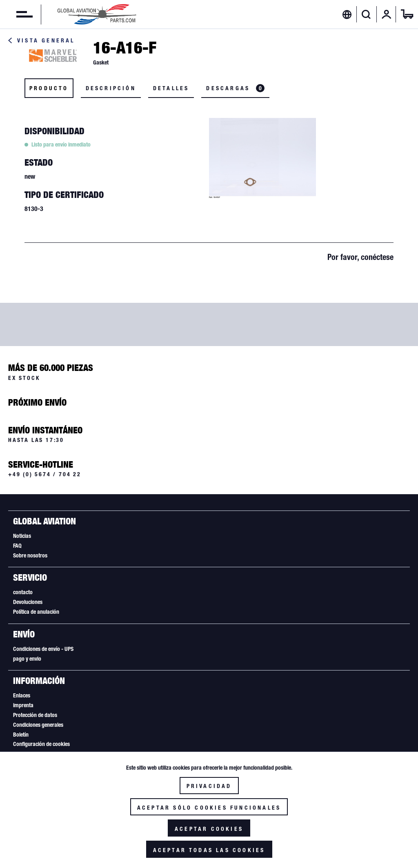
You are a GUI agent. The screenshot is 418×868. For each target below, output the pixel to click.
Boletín (21, 735)
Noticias (22, 536)
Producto (49, 88)
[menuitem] (16, 14)
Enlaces (22, 695)
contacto (23, 592)
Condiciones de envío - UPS (43, 649)
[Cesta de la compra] (407, 14)
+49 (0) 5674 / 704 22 (45, 474)
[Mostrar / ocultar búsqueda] (366, 14)
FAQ (17, 546)
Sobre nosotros (30, 555)
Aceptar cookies (209, 829)
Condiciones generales (38, 725)
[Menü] (16, 14)
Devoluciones (28, 602)
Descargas (235, 88)
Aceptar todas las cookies (209, 850)
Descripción (111, 88)
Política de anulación (36, 612)
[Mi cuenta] (387, 14)
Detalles (171, 88)
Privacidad (209, 786)
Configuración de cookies (41, 744)
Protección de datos (35, 715)
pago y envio (27, 659)
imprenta (23, 705)
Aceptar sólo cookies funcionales (209, 808)
